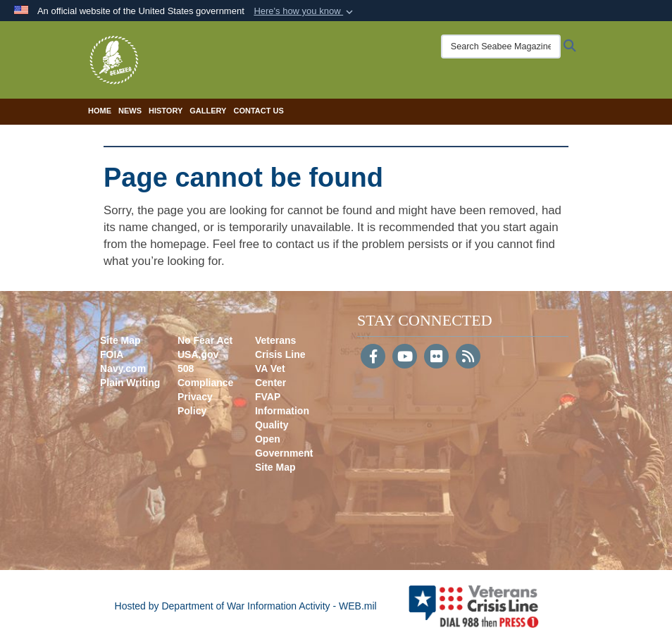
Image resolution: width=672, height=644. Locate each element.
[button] (305, 11)
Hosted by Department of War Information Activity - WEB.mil (246, 606)
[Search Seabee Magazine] (501, 47)
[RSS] (468, 358)
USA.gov (198, 354)
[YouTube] (405, 358)
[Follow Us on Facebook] (373, 358)
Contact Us (258, 111)
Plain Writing (130, 383)
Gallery (208, 111)
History (166, 111)
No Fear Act (205, 340)
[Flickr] (436, 358)
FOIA (112, 354)
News (130, 111)
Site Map (120, 340)
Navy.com (123, 369)
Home (100, 111)
